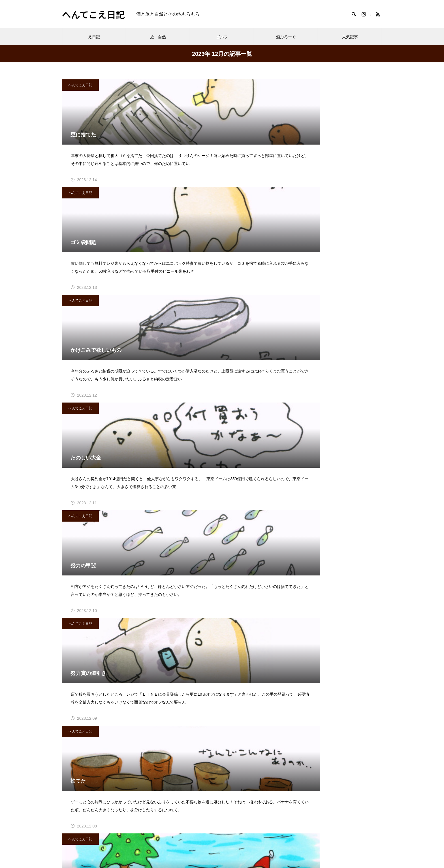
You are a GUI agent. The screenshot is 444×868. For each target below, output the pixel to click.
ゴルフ (222, 37)
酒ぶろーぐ (286, 37)
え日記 (94, 37)
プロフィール (76, 828)
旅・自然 (158, 37)
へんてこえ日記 (80, 85)
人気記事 (350, 37)
